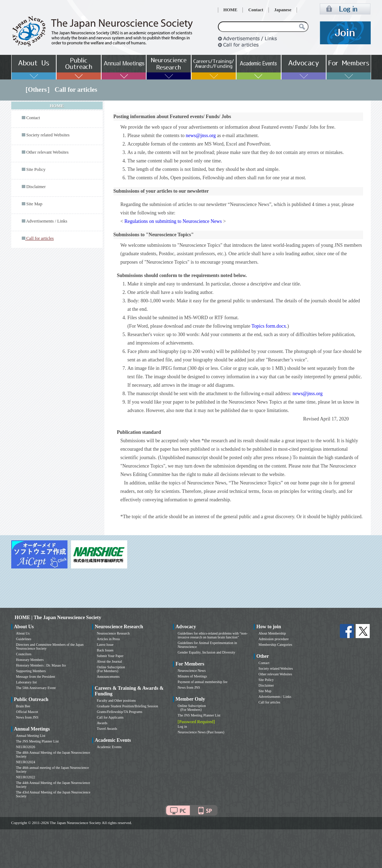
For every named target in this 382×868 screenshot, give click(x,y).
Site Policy (36, 169)
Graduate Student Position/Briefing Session (128, 706)
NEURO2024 (26, 762)
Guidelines (24, 639)
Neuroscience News (192, 671)
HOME (231, 10)
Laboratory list (27, 682)
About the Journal (110, 661)
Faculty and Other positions (116, 700)
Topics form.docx (269, 326)
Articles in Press (109, 639)
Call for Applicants (110, 717)
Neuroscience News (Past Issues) (201, 732)
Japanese (283, 10)
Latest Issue (105, 645)
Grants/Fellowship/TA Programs (120, 712)
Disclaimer (36, 187)
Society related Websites (48, 135)
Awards (102, 723)
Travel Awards (107, 729)
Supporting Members (31, 671)
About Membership (272, 633)
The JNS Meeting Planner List (38, 741)
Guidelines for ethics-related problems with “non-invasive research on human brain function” (213, 635)
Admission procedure (274, 639)
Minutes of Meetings (192, 676)
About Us (23, 633)
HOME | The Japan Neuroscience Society (58, 618)
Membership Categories (276, 645)
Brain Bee (23, 706)
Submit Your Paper (110, 656)
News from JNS (27, 717)
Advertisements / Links (47, 221)
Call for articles (270, 702)
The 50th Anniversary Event (36, 688)
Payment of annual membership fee (203, 682)
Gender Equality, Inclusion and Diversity (207, 652)
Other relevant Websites (47, 152)
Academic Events (109, 747)
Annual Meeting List (31, 736)
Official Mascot (27, 712)
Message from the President (36, 677)
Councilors (24, 654)
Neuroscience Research (114, 633)
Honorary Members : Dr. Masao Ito (41, 665)
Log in (182, 726)
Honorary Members (30, 660)
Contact (256, 10)
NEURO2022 (26, 777)
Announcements (108, 677)
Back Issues (105, 650)
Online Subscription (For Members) (111, 669)
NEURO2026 (26, 747)
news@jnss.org (201, 136)
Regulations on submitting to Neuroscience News (173, 221)
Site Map (34, 204)
